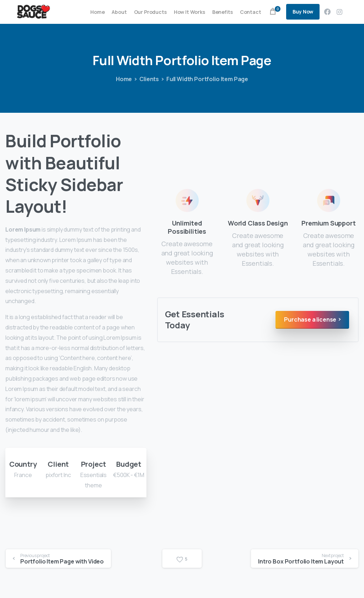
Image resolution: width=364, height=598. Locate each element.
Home (120, 79)
